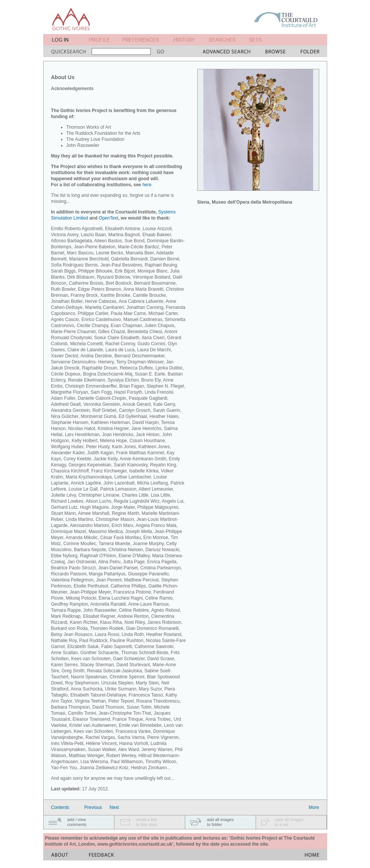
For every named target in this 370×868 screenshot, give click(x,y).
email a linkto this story (147, 822)
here (147, 185)
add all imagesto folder (221, 822)
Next (114, 807)
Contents (60, 807)
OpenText (109, 218)
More (314, 807)
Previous (93, 807)
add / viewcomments (77, 822)
